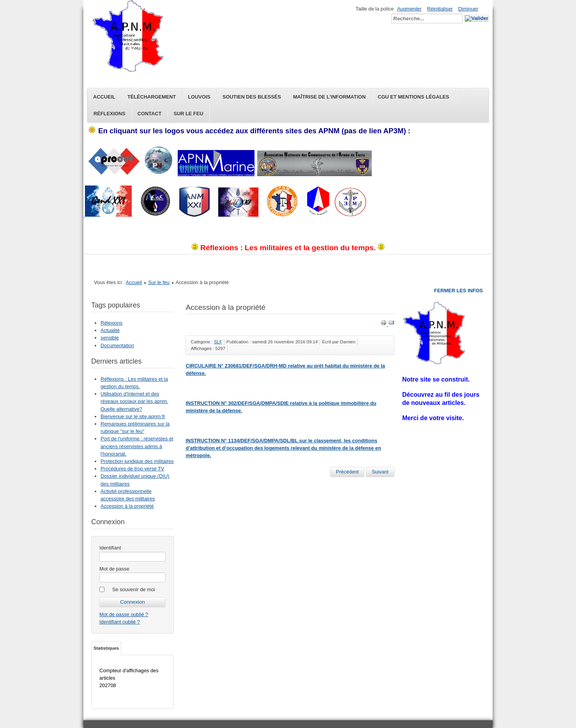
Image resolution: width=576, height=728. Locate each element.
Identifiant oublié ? (120, 622)
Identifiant (110, 548)
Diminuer (468, 9)
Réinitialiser (440, 9)
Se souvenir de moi (134, 589)
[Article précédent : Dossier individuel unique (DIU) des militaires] (347, 472)
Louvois (199, 97)
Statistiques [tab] (106, 648)
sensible (110, 338)
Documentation (117, 345)
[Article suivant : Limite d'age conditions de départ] (380, 472)
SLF (218, 342)
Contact (150, 114)
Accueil (104, 97)
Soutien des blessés (252, 97)
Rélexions (111, 323)
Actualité (110, 330)
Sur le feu (188, 114)
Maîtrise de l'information (329, 97)
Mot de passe (114, 569)
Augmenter (409, 9)
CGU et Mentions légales (413, 97)
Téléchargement (152, 97)
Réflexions (110, 114)
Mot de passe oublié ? (124, 614)
